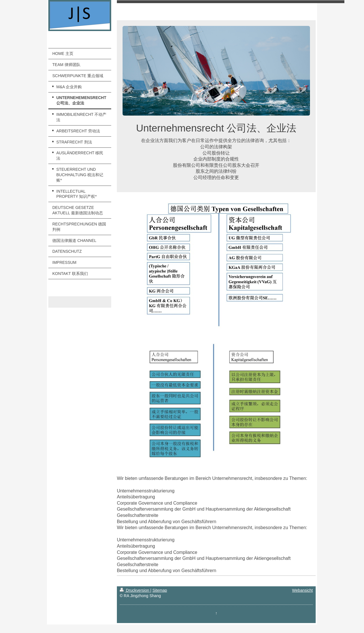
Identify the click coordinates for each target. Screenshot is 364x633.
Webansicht (302, 590)
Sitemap (160, 590)
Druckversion (135, 590)
